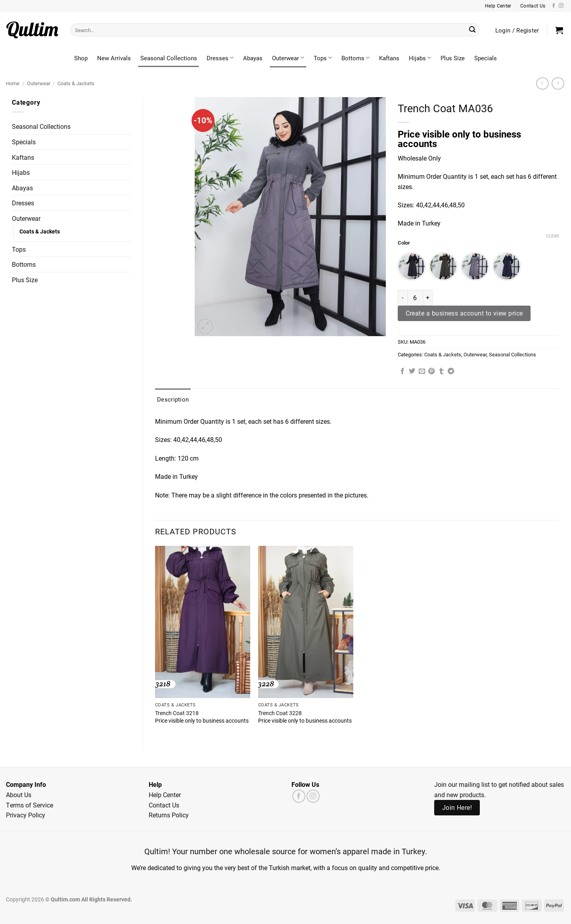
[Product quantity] (415, 298)
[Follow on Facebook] (554, 6)
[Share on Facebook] (402, 371)
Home (13, 83)
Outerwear (288, 58)
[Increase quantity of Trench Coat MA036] (428, 298)
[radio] (412, 266)
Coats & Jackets (76, 83)
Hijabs (420, 58)
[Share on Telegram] (451, 371)
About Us (19, 795)
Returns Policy (169, 815)
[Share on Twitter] (412, 371)
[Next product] (542, 83)
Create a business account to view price (464, 313)
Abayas (253, 58)
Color (404, 243)
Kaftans (389, 58)
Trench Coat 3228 (280, 713)
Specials (486, 58)
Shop (81, 58)
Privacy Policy (26, 815)
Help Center (165, 795)
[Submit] (472, 30)
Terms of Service (30, 805)
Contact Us (164, 805)
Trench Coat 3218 (177, 713)
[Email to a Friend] (422, 371)
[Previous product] (558, 83)
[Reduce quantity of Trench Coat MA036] (402, 298)
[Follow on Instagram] (561, 6)
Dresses (220, 58)
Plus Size (453, 58)
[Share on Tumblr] (441, 371)
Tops (323, 58)
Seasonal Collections (169, 58)
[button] (559, 30)
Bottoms (355, 58)
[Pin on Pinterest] (431, 371)
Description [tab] (173, 399)
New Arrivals (114, 58)
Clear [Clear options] (553, 236)
